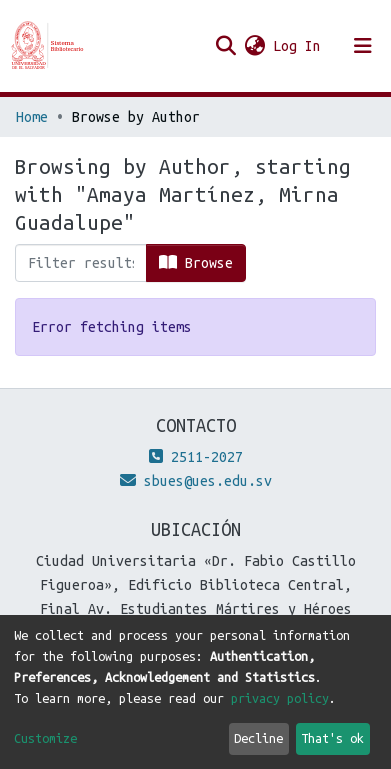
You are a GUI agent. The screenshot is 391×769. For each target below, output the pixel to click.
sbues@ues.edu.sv (196, 481)
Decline (258, 738)
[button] (254, 46)
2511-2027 (196, 457)
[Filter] (81, 263)
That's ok (332, 738)
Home (32, 117)
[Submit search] (225, 46)
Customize (45, 738)
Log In (298, 46)
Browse (196, 262)
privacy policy (280, 698)
